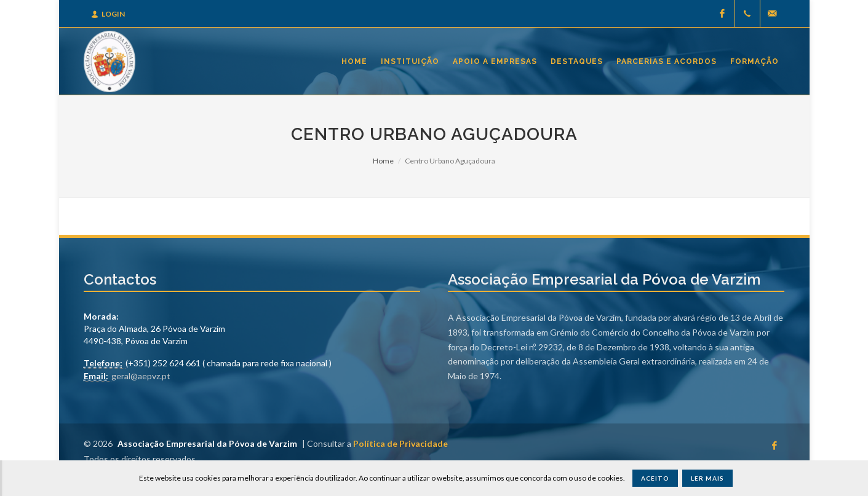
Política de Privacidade (400, 443)
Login (108, 14)
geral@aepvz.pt (141, 376)
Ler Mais (707, 478)
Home (383, 161)
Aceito (655, 478)
